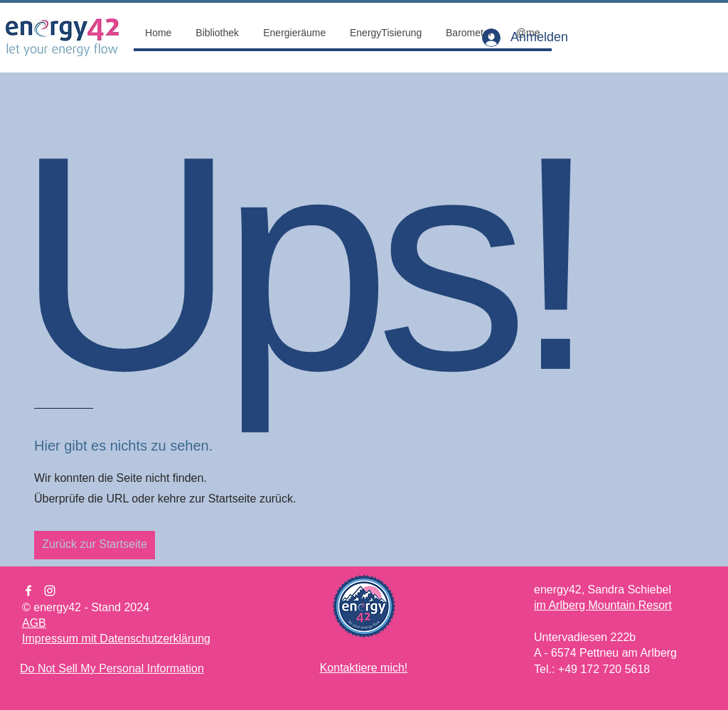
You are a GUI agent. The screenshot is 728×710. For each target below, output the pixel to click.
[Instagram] (50, 591)
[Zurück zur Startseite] (95, 545)
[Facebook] (28, 591)
